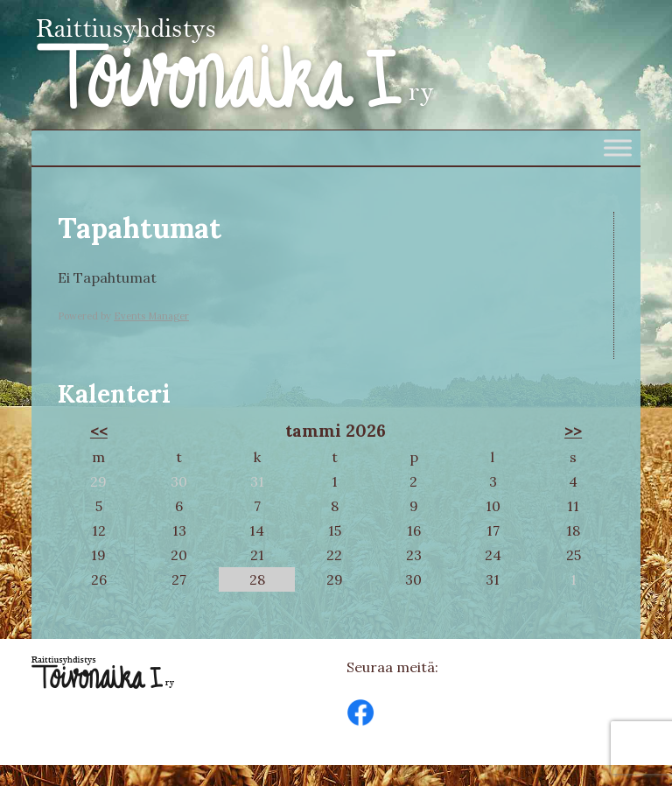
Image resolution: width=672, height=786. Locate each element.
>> (573, 431)
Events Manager (151, 316)
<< (99, 431)
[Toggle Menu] (618, 147)
